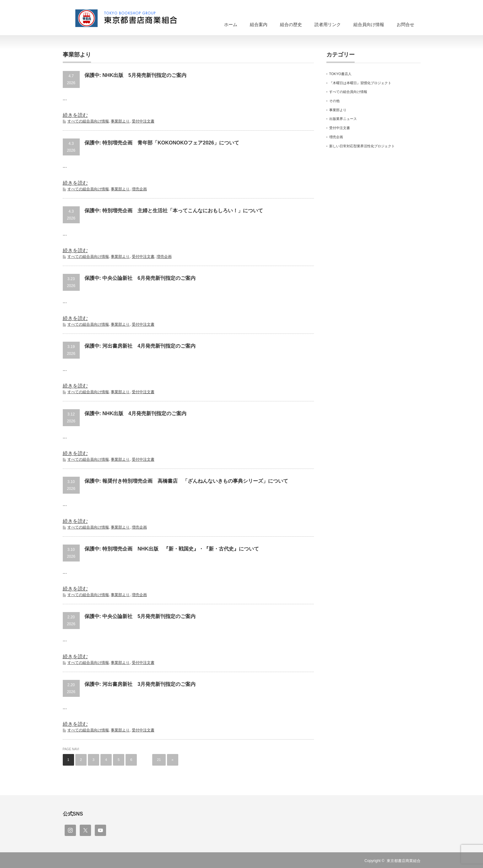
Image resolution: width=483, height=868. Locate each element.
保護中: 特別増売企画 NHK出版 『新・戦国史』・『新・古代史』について (172, 549)
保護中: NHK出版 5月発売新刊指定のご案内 (135, 75)
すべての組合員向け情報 (88, 121)
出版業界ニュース (343, 119)
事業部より (120, 121)
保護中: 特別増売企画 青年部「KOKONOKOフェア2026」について (162, 143)
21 (159, 760)
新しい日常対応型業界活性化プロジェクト (362, 146)
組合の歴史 (291, 24)
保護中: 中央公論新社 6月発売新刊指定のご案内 (140, 278)
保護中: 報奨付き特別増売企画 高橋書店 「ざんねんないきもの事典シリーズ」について (186, 481)
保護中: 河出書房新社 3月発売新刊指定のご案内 (140, 684)
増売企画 (139, 189)
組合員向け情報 (369, 24)
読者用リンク (328, 24)
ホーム (231, 24)
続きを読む (75, 115)
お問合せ (405, 24)
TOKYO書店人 (340, 74)
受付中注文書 (143, 121)
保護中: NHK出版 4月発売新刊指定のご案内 (135, 413)
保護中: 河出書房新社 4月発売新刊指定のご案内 (140, 346)
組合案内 (259, 24)
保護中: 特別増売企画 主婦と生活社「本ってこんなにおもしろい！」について (174, 211)
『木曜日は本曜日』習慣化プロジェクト (360, 83)
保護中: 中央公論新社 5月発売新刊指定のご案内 (140, 616)
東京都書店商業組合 (404, 861)
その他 (334, 101)
